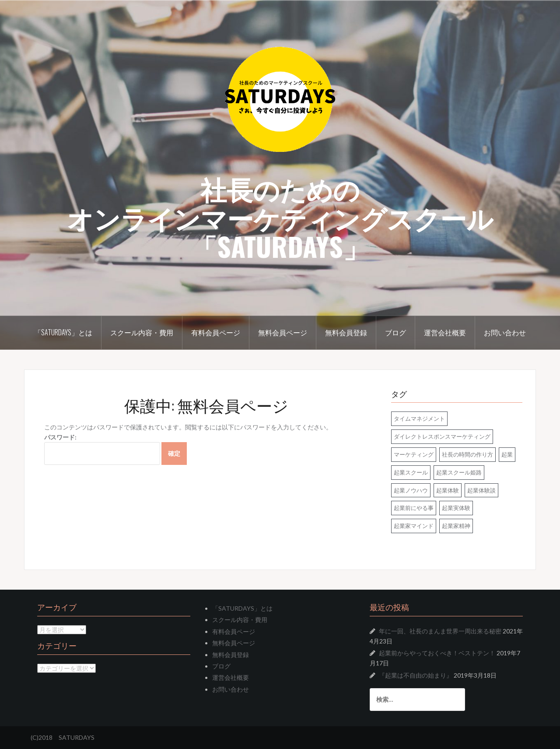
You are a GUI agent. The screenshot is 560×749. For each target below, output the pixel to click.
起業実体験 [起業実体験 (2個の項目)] (456, 508)
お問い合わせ (505, 332)
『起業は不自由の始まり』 (416, 675)
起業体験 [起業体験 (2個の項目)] (448, 490)
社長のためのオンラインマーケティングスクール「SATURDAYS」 (280, 217)
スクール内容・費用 (142, 332)
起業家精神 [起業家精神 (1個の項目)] (456, 526)
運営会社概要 (445, 332)
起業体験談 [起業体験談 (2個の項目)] (481, 490)
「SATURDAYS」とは (63, 332)
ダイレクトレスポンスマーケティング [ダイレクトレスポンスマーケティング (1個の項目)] (442, 436)
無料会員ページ (283, 332)
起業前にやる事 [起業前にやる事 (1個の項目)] (414, 508)
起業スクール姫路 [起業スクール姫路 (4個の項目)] (459, 472)
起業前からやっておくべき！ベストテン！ (437, 653)
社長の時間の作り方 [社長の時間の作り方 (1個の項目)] (467, 454)
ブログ (395, 332)
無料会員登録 (346, 332)
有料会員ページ (216, 332)
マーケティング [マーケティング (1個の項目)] (414, 454)
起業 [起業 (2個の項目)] (507, 454)
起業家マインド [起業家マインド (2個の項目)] (414, 526)
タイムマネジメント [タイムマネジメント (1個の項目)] (419, 418)
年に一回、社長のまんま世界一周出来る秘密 (440, 631)
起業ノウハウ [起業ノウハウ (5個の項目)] (411, 490)
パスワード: (102, 449)
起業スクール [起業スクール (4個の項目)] (411, 472)
